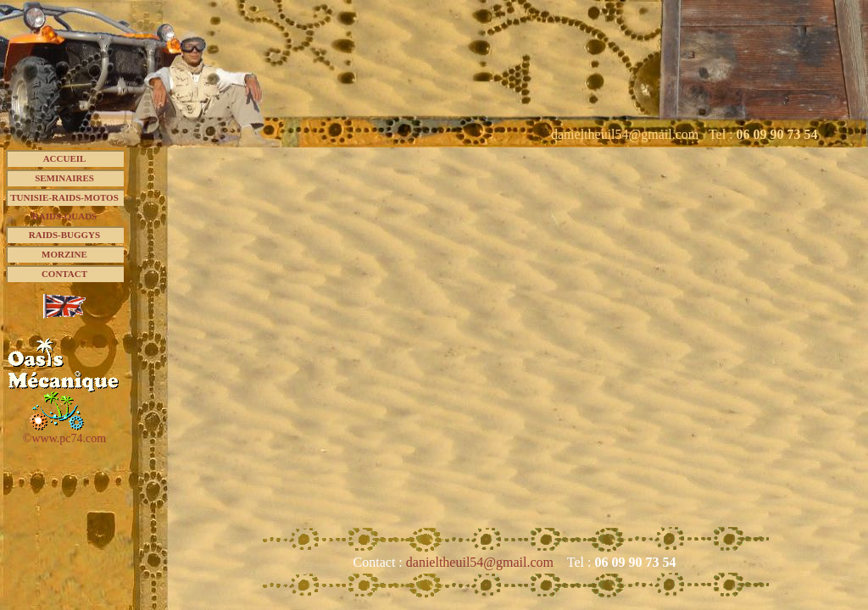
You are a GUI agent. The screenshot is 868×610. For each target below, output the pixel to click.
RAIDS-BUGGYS (64, 235)
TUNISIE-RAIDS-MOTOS (64, 197)
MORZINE (64, 254)
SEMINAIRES (64, 178)
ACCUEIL (65, 158)
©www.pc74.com (64, 438)
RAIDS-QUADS (64, 216)
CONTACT (64, 274)
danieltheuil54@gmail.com (481, 562)
